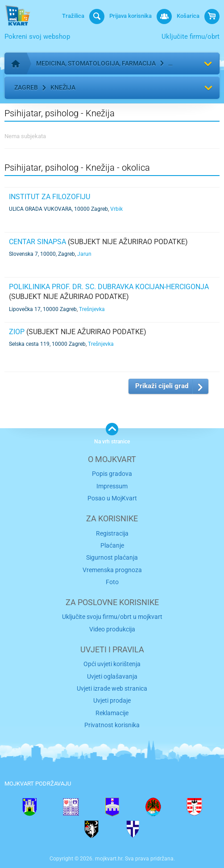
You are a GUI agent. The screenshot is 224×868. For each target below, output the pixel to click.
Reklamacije (112, 713)
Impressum (112, 486)
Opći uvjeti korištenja (112, 664)
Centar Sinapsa (37, 242)
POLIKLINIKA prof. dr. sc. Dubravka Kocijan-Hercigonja (109, 287)
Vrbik (116, 209)
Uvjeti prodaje (112, 700)
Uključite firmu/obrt (191, 37)
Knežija (63, 87)
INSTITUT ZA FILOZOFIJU (50, 197)
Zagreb (26, 87)
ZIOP (17, 332)
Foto (112, 582)
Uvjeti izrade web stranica (112, 688)
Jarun (84, 254)
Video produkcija (112, 629)
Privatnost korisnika (112, 725)
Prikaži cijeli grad (162, 386)
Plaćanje (112, 545)
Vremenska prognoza (112, 570)
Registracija (112, 533)
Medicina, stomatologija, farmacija (96, 63)
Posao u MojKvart (112, 498)
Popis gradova (112, 474)
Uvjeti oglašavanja (112, 676)
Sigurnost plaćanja (112, 557)
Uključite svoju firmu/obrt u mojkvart (112, 617)
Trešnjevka (92, 309)
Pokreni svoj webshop (37, 37)
